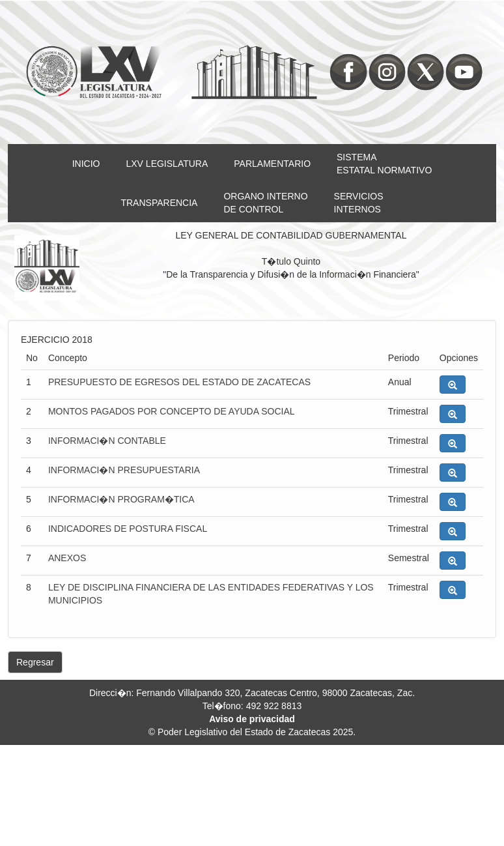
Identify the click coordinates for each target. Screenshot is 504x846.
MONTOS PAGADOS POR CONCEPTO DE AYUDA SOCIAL (172, 411)
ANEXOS (67, 558)
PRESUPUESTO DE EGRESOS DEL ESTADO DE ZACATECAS (179, 382)
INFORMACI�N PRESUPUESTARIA (124, 470)
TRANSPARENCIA (159, 203)
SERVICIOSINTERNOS (359, 203)
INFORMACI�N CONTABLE (107, 441)
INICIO (86, 164)
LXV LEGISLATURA (167, 164)
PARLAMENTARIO (272, 164)
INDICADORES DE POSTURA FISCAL (128, 529)
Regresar (35, 662)
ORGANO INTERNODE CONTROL (265, 203)
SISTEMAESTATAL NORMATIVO (384, 164)
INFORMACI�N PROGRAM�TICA (121, 499)
